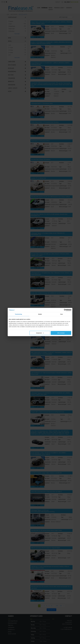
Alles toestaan (61, 333)
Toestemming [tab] (18, 314)
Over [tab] (62, 314)
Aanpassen (40, 333)
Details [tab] (40, 314)
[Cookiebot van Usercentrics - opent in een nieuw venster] (65, 310)
